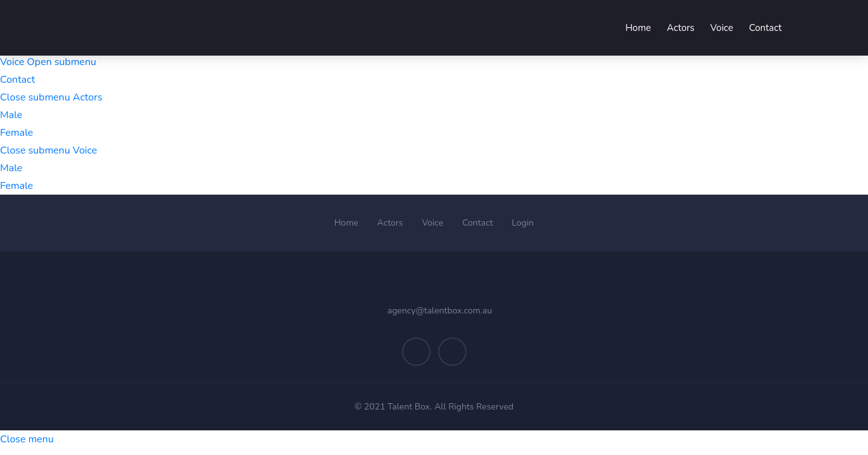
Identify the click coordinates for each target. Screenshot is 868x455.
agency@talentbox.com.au (440, 311)
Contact (17, 80)
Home (346, 223)
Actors (390, 223)
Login (523, 223)
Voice (433, 223)
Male (11, 115)
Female (16, 133)
